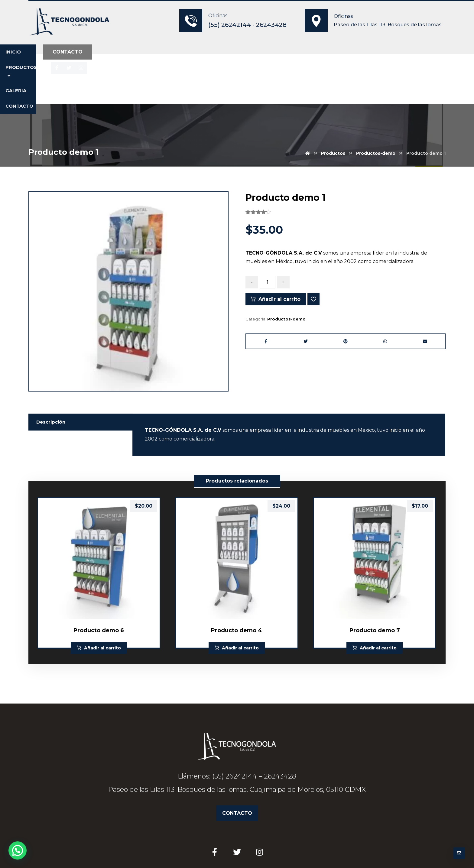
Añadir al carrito (280, 250)
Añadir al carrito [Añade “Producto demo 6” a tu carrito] (102, 597)
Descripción (52, 369)
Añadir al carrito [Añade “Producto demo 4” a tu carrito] (240, 597)
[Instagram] (387, 53)
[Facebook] (363, 53)
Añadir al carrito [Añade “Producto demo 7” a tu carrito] (378, 597)
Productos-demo (286, 270)
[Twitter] (375, 53)
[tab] (81, 369)
